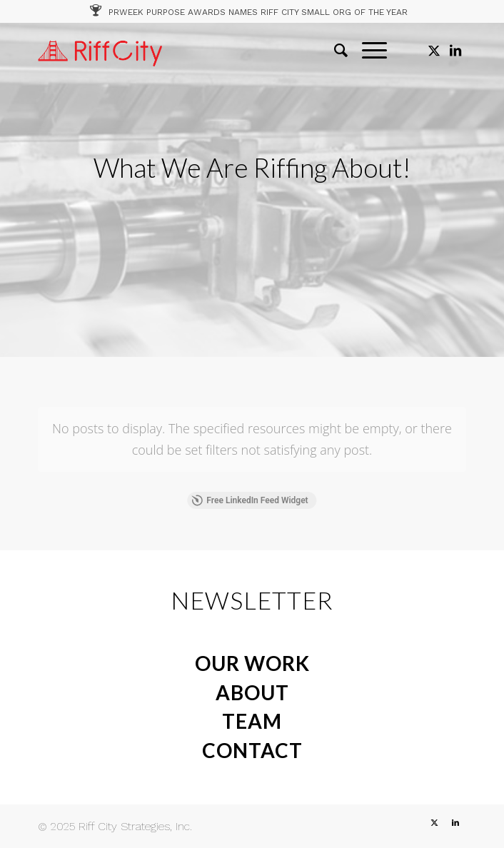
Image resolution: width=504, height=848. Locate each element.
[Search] (334, 51)
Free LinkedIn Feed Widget (250, 500)
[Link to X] (434, 51)
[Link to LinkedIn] (455, 51)
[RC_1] (209, 51)
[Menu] (367, 51)
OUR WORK (252, 663)
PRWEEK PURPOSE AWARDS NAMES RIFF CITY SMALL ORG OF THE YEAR (258, 12)
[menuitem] (334, 51)
